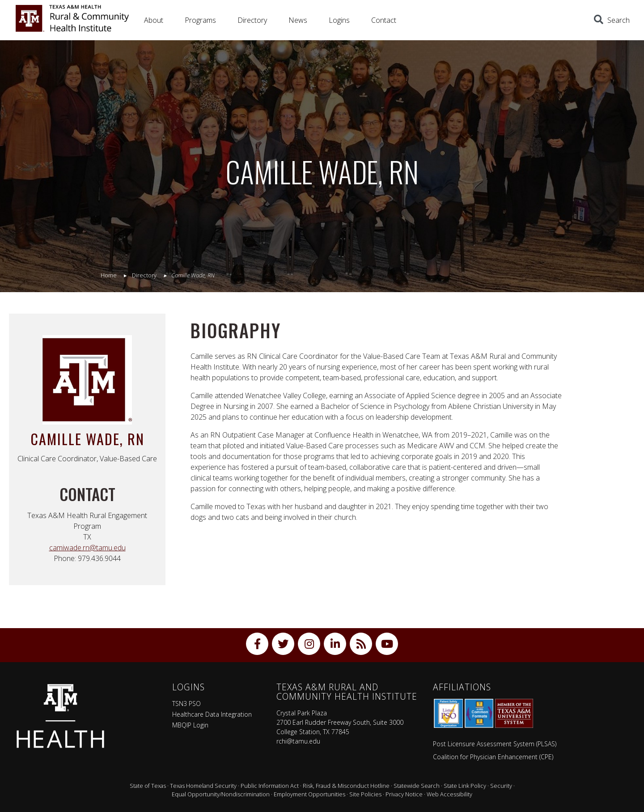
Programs (200, 20)
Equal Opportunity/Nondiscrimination (221, 794)
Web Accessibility (449, 794)
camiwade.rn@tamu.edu (87, 548)
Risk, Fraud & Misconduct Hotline (346, 786)
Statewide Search (417, 786)
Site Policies (365, 794)
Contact (384, 20)
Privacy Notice (404, 794)
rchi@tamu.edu (298, 741)
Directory (252, 20)
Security (501, 786)
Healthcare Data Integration (212, 714)
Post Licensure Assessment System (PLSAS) (495, 744)
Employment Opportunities (309, 794)
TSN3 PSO (186, 704)
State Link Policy (465, 786)
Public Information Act (270, 786)
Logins (339, 20)
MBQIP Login (190, 725)
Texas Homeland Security (203, 786)
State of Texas (148, 786)
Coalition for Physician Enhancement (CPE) (493, 757)
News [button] (298, 20)
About (154, 20)
